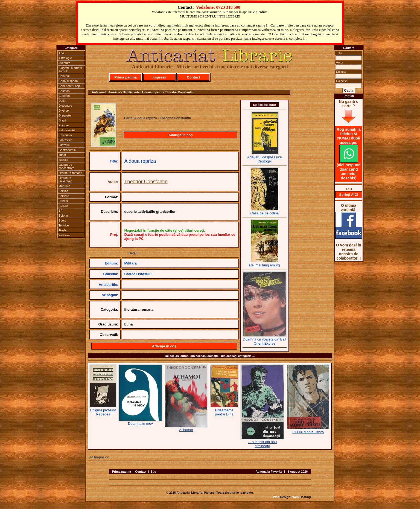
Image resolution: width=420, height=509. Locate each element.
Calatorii (64, 76)
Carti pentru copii (70, 86)
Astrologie (65, 58)
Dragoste (65, 115)
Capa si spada (68, 81)
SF (60, 211)
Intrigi (62, 155)
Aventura (65, 63)
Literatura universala (65, 179)
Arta (61, 53)
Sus (153, 472)
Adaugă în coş (181, 135)
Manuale (64, 186)
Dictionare (65, 106)
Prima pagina (122, 472)
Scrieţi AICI (349, 195)
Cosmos (64, 91)
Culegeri (64, 96)
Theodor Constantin (146, 182)
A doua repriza (140, 161)
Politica (63, 191)
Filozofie (64, 145)
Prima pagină (126, 77)
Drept (62, 120)
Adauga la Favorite (269, 472)
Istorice (63, 160)
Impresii (159, 77)
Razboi (63, 201)
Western (64, 235)
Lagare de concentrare (66, 166)
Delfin (62, 101)
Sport (62, 220)
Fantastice (65, 140)
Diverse (64, 110)
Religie (63, 206)
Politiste (64, 196)
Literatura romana (70, 173)
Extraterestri (67, 130)
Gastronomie (67, 150)
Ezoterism (65, 135)
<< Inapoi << (99, 457)
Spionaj (64, 216)
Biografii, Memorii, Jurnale (71, 69)
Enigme (64, 125)
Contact (193, 77)
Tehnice (64, 225)
